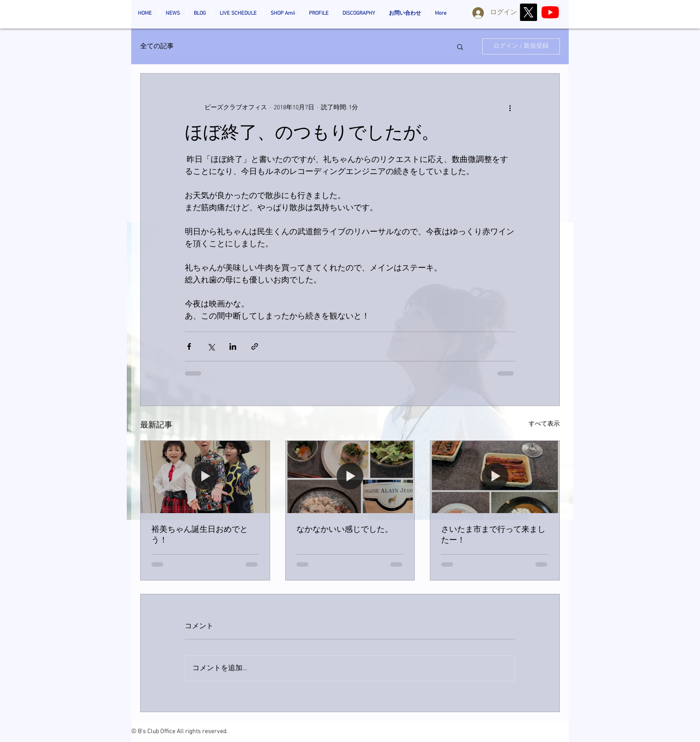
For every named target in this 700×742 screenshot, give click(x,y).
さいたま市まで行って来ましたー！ (493, 535)
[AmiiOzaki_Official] (550, 12)
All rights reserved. (202, 732)
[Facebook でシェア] (189, 346)
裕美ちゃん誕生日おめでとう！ (200, 535)
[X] (528, 12)
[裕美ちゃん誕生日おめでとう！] (205, 477)
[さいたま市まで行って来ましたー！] (495, 477)
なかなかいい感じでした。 (345, 530)
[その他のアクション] (510, 108)
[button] (460, 46)
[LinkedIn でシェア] (233, 346)
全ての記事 (157, 46)
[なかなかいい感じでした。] (350, 477)
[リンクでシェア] (255, 346)
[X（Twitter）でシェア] (211, 346)
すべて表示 (544, 424)
